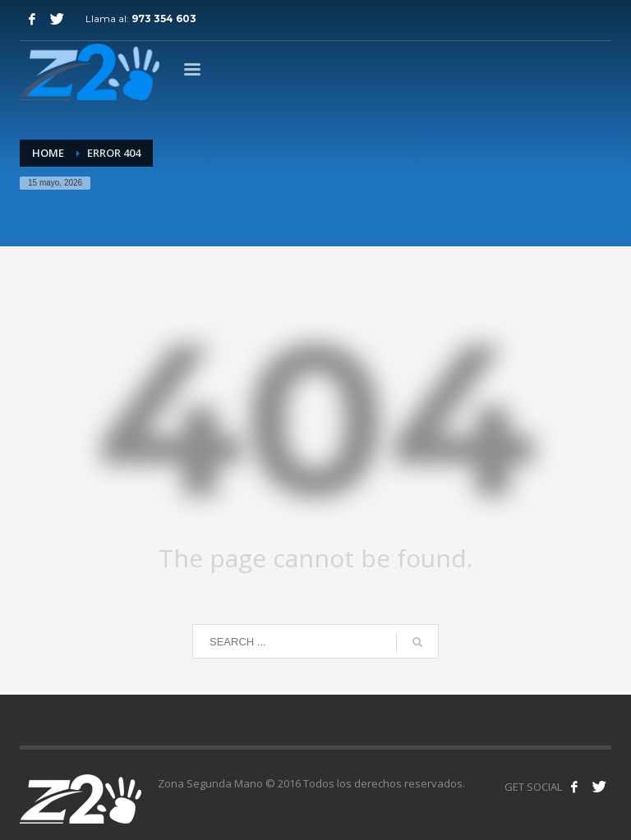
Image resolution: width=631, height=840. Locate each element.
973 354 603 (164, 18)
